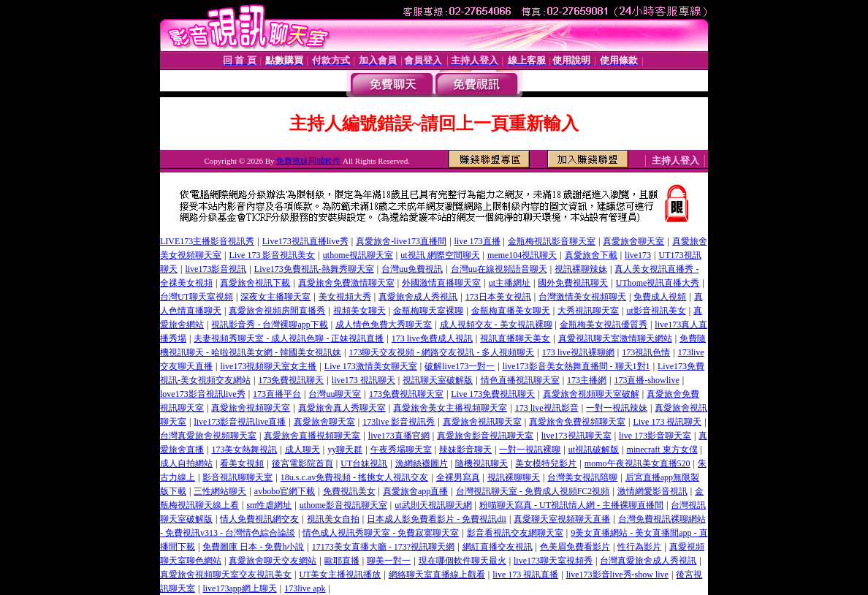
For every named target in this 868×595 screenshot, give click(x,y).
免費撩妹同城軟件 (308, 161)
